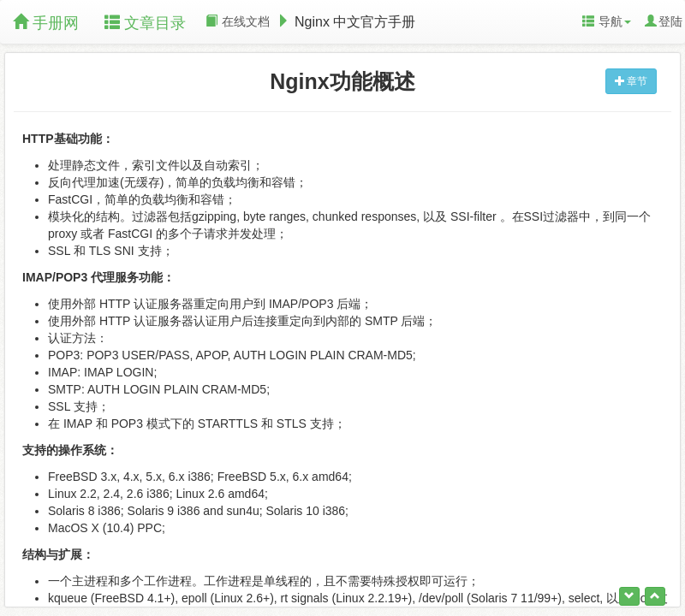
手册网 (46, 23)
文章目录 (145, 23)
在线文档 (238, 21)
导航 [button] (607, 21)
